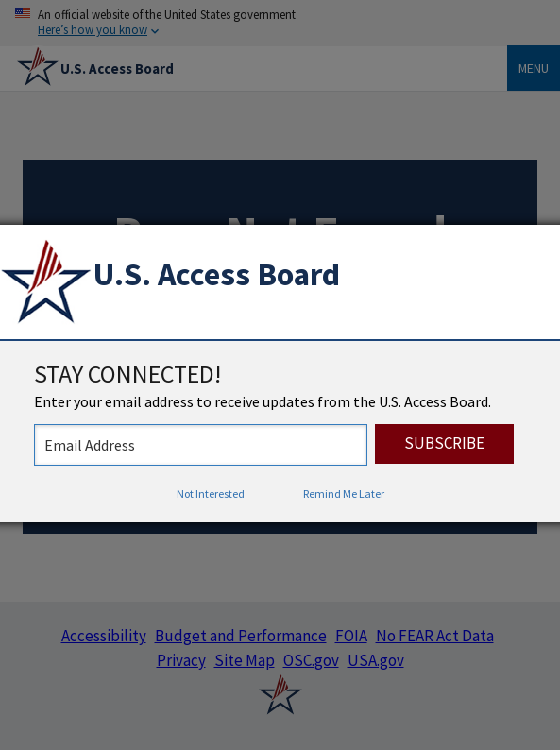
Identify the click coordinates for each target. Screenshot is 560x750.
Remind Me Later (344, 494)
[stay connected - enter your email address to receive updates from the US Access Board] (201, 445)
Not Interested (211, 494)
